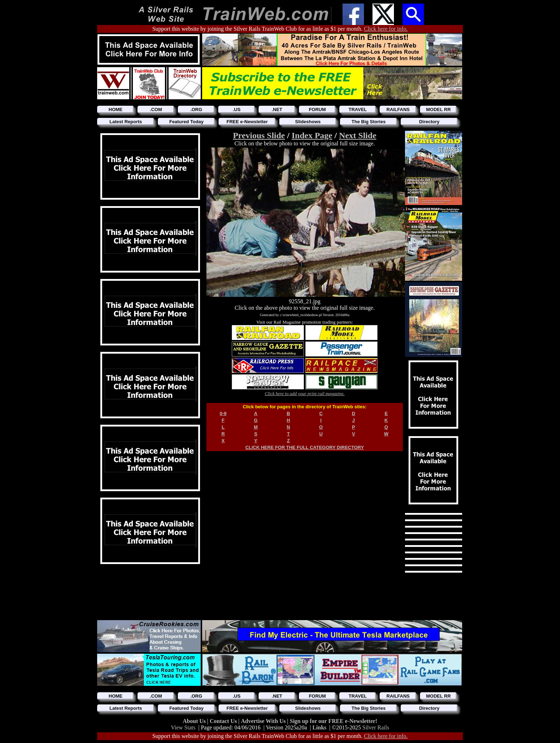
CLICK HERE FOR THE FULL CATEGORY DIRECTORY (305, 447)
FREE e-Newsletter (247, 122)
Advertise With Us (264, 721)
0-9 (223, 413)
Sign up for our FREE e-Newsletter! (333, 721)
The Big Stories (368, 122)
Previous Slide (259, 135)
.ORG (196, 109)
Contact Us (224, 721)
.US (237, 109)
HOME (116, 109)
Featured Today (186, 122)
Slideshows (308, 122)
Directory (429, 122)
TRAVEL (358, 109)
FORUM (317, 109)
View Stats (183, 727)
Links (319, 727)
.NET (277, 109)
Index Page (312, 135)
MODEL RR (438, 109)
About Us (195, 721)
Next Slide (358, 135)
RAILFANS (398, 109)
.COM (156, 109)
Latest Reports (126, 122)
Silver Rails (376, 727)
